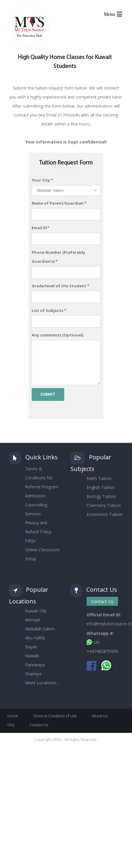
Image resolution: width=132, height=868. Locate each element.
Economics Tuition (105, 514)
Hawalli (32, 656)
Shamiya (33, 674)
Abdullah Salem (40, 629)
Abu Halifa (35, 638)
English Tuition (101, 487)
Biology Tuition (101, 496)
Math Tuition (99, 478)
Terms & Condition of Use (55, 716)
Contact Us (102, 601)
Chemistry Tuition (104, 505)
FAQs (30, 541)
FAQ (11, 725)
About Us (100, 716)
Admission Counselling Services (36, 505)
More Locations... (42, 683)
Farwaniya (35, 665)
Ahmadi (32, 620)
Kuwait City (36, 611)
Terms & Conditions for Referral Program (42, 478)
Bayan (31, 647)
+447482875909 (102, 651)
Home (13, 716)
